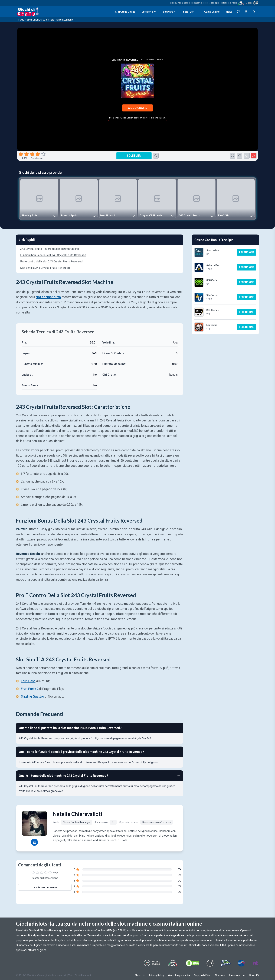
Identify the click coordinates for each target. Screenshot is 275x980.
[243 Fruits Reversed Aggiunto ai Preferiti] (247, 156)
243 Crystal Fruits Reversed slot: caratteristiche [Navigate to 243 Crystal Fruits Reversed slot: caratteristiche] (50, 249)
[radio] (21, 154)
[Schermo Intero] (233, 156)
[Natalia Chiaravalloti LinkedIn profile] (34, 842)
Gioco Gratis (137, 108)
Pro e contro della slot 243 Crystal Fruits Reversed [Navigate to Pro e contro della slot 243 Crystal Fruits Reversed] (51, 261)
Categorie (149, 12)
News (229, 12)
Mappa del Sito (202, 975)
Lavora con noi (237, 975)
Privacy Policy (156, 975)
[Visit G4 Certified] (241, 963)
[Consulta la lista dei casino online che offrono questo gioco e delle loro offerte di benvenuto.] (156, 156)
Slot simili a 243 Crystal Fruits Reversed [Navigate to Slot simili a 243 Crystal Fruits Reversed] (45, 268)
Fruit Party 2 (30, 689)
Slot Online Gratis (37, 20)
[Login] (246, 12)
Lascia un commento (45, 887)
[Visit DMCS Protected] (192, 963)
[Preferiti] (238, 12)
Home (21, 20)
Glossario (220, 975)
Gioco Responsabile (179, 975)
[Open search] (254, 12)
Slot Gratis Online (125, 12)
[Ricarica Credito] (240, 156)
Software (170, 12)
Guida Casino (212, 12)
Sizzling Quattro (32, 697)
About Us (140, 975)
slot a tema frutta (48, 297)
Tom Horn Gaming (153, 60)
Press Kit (254, 975)
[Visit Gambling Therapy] (256, 963)
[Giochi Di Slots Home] (28, 12)
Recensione (247, 252)
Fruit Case (28, 681)
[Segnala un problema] (254, 156)
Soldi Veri (190, 12)
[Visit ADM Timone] (173, 963)
